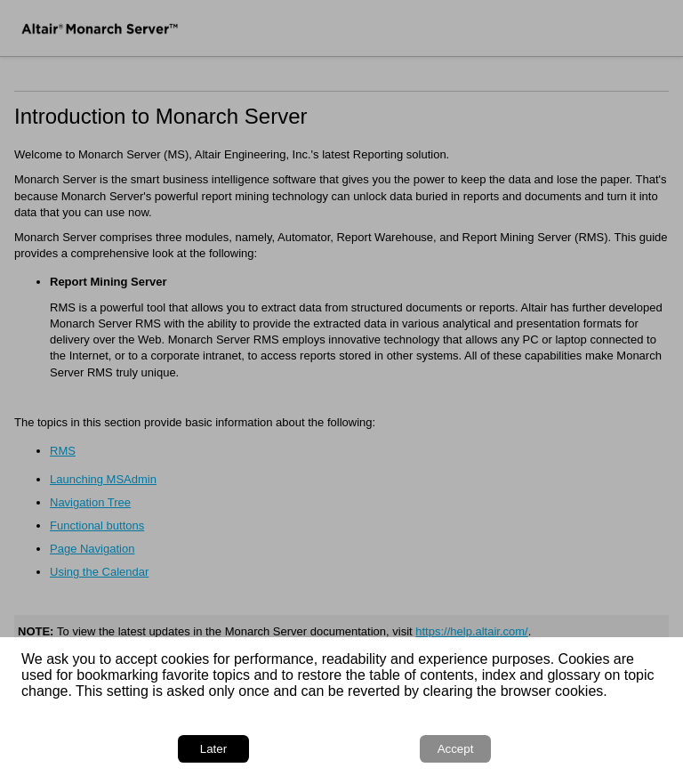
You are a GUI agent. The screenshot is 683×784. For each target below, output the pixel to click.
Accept (456, 749)
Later (213, 749)
